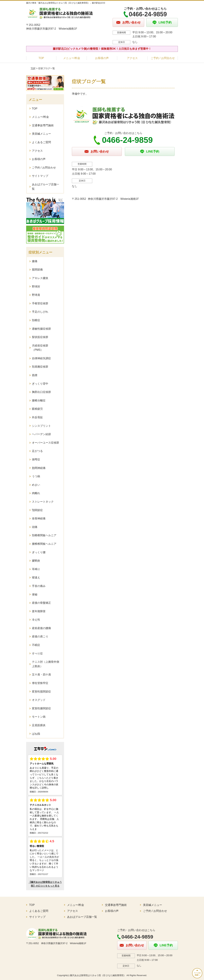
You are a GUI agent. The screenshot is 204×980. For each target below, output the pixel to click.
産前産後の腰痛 (41, 628)
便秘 (35, 594)
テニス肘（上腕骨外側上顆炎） (46, 664)
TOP (41, 58)
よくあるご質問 (41, 142)
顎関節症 (37, 510)
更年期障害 (39, 611)
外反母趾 (37, 417)
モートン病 (39, 717)
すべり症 (37, 653)
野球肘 (36, 287)
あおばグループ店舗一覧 (46, 187)
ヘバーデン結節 (41, 434)
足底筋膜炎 (39, 725)
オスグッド (39, 700)
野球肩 (36, 295)
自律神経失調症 (41, 358)
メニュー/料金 (72, 58)
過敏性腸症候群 (41, 329)
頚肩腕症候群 (40, 367)
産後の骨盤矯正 (41, 603)
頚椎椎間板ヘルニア (44, 535)
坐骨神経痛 (39, 518)
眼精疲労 (37, 409)
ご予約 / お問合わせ (163, 58)
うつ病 (36, 476)
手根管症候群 (40, 303)
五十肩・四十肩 (41, 675)
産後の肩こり (40, 636)
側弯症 (36, 459)
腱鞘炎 (36, 561)
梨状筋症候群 (40, 337)
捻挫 (35, 375)
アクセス (132, 58)
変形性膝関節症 (41, 708)
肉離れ (36, 493)
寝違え (36, 577)
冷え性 (36, 620)
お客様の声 (102, 58)
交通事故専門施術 (43, 125)
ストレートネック (43, 502)
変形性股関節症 (41, 692)
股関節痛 (37, 270)
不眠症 (36, 645)
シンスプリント (41, 426)
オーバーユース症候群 (46, 443)
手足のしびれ (40, 312)
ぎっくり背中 (40, 384)
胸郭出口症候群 (41, 392)
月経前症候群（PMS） (40, 348)
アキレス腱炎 (40, 278)
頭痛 (35, 527)
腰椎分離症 (39, 400)
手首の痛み (39, 586)
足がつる (37, 451)
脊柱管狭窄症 (40, 683)
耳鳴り (36, 569)
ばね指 (36, 734)
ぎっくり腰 (39, 552)
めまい (36, 485)
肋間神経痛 (39, 468)
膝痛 (35, 261)
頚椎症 (36, 320)
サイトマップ (40, 176)
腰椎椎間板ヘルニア (44, 544)
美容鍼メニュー (41, 134)
